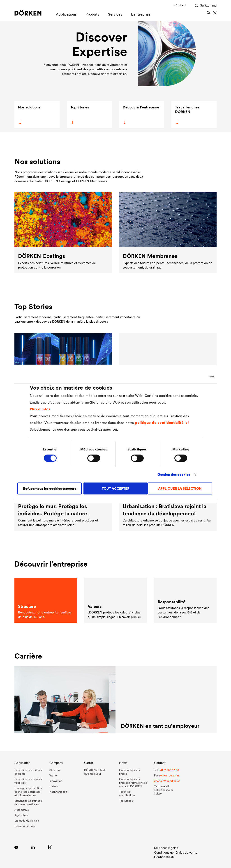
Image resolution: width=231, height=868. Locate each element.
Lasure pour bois (24, 826)
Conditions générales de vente (176, 852)
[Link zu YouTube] (16, 847)
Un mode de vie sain (27, 821)
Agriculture (21, 815)
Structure (55, 770)
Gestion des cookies (174, 474)
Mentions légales (166, 848)
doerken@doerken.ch (167, 781)
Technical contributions (127, 793)
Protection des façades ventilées (28, 781)
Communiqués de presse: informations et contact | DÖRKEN (133, 783)
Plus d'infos (40, 409)
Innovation (56, 781)
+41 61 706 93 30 (169, 770)
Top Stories (79, 115)
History (54, 786)
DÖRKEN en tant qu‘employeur (95, 772)
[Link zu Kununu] (50, 847)
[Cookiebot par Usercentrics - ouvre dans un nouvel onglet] (194, 377)
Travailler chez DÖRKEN (187, 115)
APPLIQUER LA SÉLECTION (180, 488)
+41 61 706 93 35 (170, 775)
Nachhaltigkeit (58, 792)
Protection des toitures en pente (28, 772)
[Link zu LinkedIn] (33, 847)
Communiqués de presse (130, 772)
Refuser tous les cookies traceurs (50, 488)
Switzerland (206, 5)
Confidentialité (164, 857)
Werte (53, 775)
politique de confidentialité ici (162, 423)
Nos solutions (29, 115)
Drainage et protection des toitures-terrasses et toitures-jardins (28, 792)
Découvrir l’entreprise (141, 115)
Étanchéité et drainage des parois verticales (28, 803)
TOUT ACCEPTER (116, 488)
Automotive (22, 810)
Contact (180, 5)
